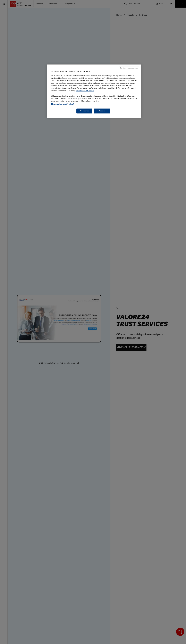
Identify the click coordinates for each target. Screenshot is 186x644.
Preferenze (84, 111)
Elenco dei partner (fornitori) (63, 104)
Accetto (102, 111)
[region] (94, 91)
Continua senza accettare (129, 68)
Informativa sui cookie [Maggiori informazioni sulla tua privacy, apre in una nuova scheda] (85, 91)
